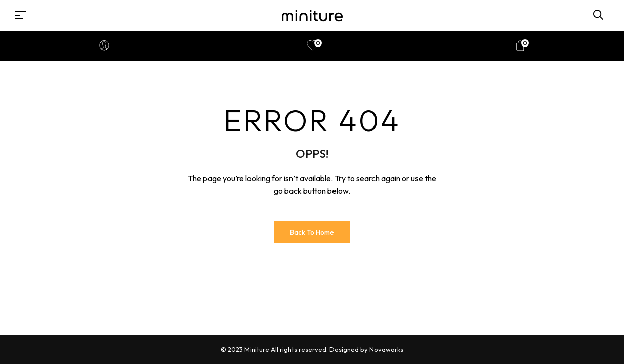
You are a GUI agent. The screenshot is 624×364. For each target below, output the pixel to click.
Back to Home (312, 232)
